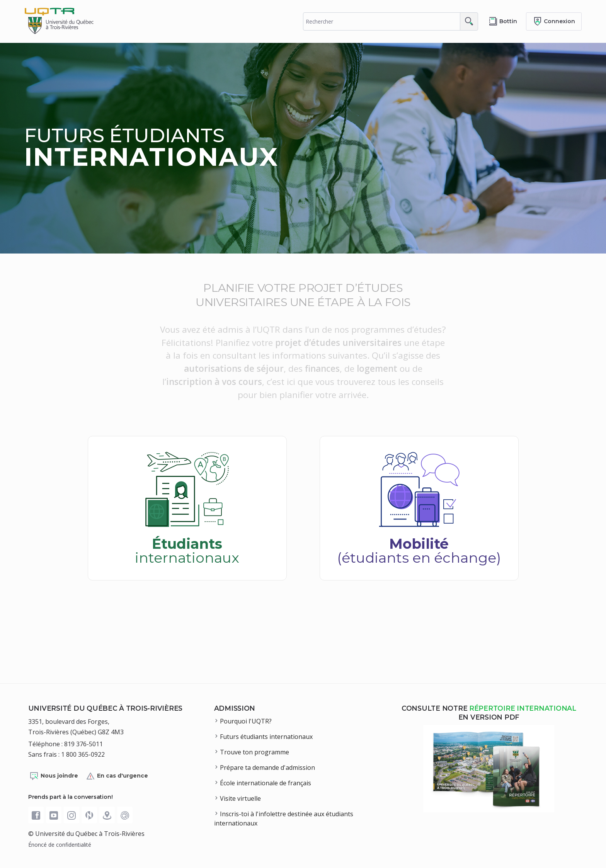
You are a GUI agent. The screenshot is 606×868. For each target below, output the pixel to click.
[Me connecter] (554, 21)
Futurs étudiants (151, 147)
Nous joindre (54, 776)
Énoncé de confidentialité (60, 845)
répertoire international (523, 708)
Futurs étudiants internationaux (266, 737)
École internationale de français (266, 783)
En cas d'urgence (117, 776)
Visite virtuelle (240, 798)
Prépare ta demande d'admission (267, 768)
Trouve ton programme (254, 752)
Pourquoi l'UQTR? (246, 721)
